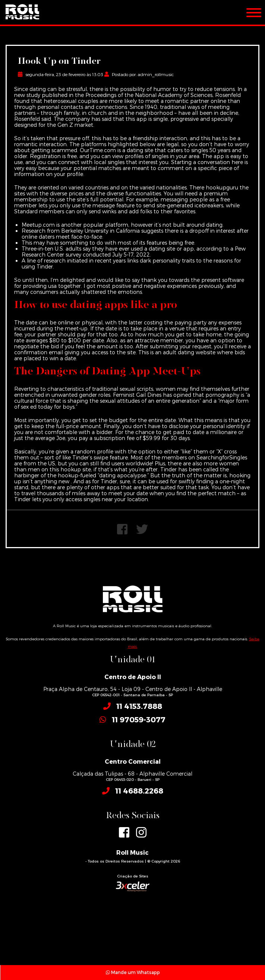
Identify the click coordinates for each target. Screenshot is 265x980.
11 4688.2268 (139, 791)
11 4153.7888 (139, 706)
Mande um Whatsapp (133, 972)
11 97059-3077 (139, 719)
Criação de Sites (133, 876)
